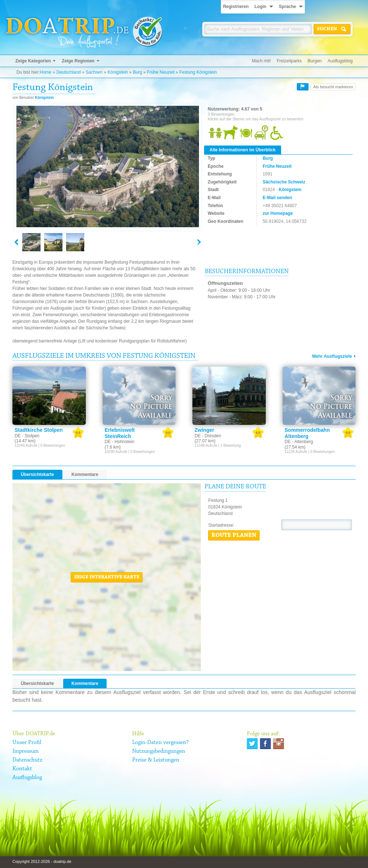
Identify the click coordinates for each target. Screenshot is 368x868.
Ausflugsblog (340, 61)
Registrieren (236, 7)
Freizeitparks (289, 61)
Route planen (234, 535)
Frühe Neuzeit (161, 72)
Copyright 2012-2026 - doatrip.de (42, 861)
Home (46, 72)
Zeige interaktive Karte (107, 577)
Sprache (287, 7)
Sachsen (94, 72)
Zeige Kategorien (33, 61)
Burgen (315, 61)
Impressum (26, 751)
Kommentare (85, 474)
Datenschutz (27, 760)
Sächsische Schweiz (284, 182)
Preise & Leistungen (156, 760)
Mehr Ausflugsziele (332, 356)
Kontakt (22, 769)
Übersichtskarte (37, 474)
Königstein (118, 72)
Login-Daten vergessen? (160, 743)
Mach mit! (261, 61)
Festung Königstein (198, 72)
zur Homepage (278, 213)
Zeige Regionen (78, 61)
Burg (137, 72)
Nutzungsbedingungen (159, 751)
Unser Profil (27, 743)
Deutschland (68, 72)
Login (260, 7)
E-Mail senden (277, 198)
